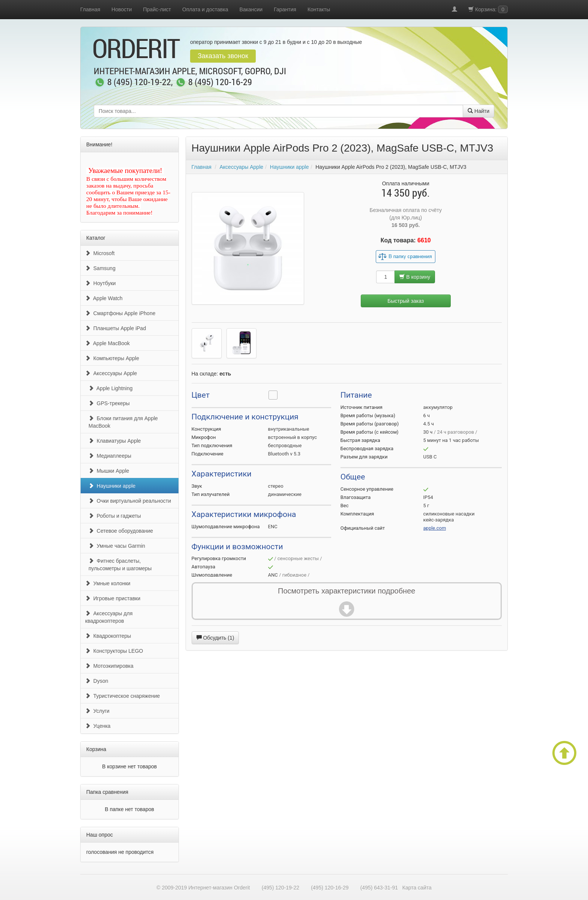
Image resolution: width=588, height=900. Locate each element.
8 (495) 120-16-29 (220, 83)
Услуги (97, 711)
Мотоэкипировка (109, 666)
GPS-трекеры (109, 403)
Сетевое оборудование (121, 531)
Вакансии (251, 9)
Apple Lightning (111, 388)
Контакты (319, 9)
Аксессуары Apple (111, 373)
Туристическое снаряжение (122, 696)
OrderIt (136, 48)
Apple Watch (104, 298)
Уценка (98, 726)
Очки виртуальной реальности (130, 501)
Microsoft (100, 253)
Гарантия (285, 9)
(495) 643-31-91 (379, 888)
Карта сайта (417, 888)
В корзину (415, 277)
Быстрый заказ (406, 301)
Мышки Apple (109, 471)
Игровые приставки (113, 598)
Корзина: (488, 9)
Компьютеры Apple (112, 358)
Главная (90, 9)
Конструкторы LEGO (114, 651)
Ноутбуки (100, 283)
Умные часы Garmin (117, 546)
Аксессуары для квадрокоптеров (109, 617)
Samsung (100, 268)
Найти (478, 111)
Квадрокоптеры (108, 636)
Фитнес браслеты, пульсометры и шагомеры (120, 565)
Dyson (97, 681)
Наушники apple (112, 486)
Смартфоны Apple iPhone (120, 313)
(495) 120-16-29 (330, 888)
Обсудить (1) (215, 638)
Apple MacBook (107, 343)
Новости (121, 9)
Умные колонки (108, 583)
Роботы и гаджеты (115, 516)
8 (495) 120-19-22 (139, 83)
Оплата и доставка (205, 9)
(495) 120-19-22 (280, 888)
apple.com (435, 528)
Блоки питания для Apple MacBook (123, 422)
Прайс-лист (157, 9)
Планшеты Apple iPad (115, 328)
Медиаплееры (110, 456)
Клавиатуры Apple (115, 441)
